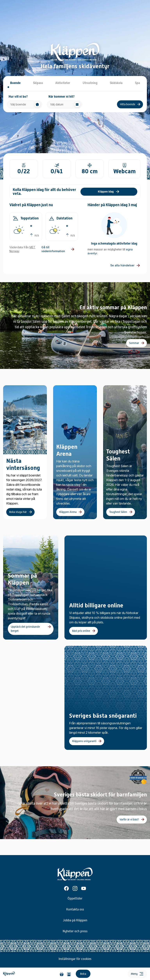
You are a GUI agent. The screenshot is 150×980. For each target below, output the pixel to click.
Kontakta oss (75, 909)
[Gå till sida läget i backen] (125, 169)
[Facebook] (66, 888)
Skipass (38, 83)
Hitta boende (128, 104)
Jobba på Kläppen (75, 920)
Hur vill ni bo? (18, 97)
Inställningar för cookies (75, 959)
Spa (137, 83)
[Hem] (27, 974)
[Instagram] (75, 888)
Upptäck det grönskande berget (25, 629)
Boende (15, 83)
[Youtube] (84, 888)
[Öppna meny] (137, 974)
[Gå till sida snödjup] (90, 169)
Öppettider (75, 899)
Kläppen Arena (68, 512)
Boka (83, 974)
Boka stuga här (18, 512)
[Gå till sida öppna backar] (57, 169)
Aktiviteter (63, 83)
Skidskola (116, 83)
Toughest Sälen (118, 512)
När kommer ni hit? (62, 97)
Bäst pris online (81, 631)
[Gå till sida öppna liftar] (24, 169)
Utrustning (90, 83)
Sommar (134, 343)
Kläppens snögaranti (84, 741)
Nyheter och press (75, 931)
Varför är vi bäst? (129, 819)
